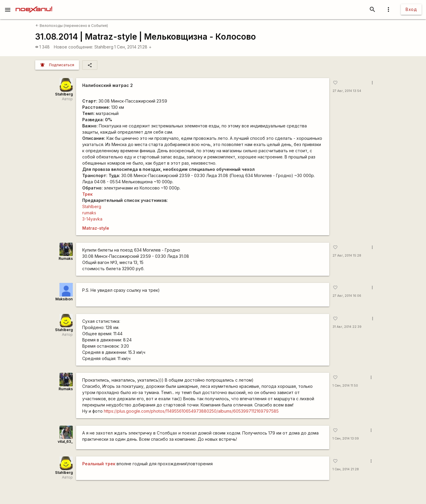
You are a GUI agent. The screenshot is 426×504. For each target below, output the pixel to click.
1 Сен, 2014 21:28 (133, 47)
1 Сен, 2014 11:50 (345, 386)
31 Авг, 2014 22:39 (347, 327)
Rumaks (66, 259)
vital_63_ (65, 441)
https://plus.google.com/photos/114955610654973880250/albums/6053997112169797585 (191, 411)
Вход (411, 9)
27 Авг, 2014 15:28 (347, 256)
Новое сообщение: (74, 47)
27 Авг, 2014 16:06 (347, 296)
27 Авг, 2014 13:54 (347, 91)
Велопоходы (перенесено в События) (72, 26)
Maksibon (64, 299)
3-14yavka (92, 219)
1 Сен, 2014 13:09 (346, 439)
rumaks (89, 213)
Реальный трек (99, 464)
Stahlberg (104, 47)
